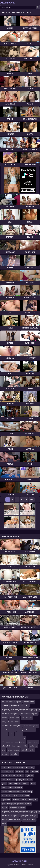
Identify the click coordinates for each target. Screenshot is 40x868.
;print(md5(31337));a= (17, 808)
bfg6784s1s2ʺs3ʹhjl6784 (29, 714)
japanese (19, 734)
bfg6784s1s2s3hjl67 (21, 784)
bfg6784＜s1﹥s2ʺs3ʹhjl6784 (12, 702)
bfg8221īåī (29, 776)
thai (3, 780)
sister (4, 824)
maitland (16, 800)
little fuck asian (7, 742)
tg (31, 780)
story (36, 742)
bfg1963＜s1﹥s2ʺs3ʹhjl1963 (12, 726)
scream (10, 780)
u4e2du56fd (6, 767)
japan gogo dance (21, 780)
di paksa (20, 776)
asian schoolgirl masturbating (24, 767)
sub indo (25, 750)
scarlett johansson (9, 730)
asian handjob (27, 718)
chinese (5, 718)
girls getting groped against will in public (16, 804)
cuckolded (34, 746)
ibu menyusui (17, 746)
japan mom (6, 800)
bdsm (17, 722)
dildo (32, 750)
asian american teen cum (11, 738)
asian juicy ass (20, 742)
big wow (5, 754)
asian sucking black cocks (11, 792)
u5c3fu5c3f (6, 746)
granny (5, 734)
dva (27, 771)
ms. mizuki (20, 771)
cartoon (12, 776)
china (4, 788)
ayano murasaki (13, 750)
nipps (30, 742)
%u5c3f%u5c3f (29, 702)
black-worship (27, 792)
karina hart (14, 754)
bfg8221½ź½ (24, 796)
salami (4, 776)
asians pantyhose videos (26, 730)
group (4, 784)
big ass (5, 808)
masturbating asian (31, 726)
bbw (26, 746)
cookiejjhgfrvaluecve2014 (11, 820)
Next (32, 499)
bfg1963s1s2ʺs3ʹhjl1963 (10, 714)
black (12, 718)
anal (18, 718)
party (4, 722)
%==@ (10, 722)
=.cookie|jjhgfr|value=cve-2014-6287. (15, 706)
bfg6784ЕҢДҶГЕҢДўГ (10, 796)
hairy (11, 734)
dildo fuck (34, 771)
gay (24, 738)
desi (10, 784)
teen (4, 750)
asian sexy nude (8, 771)
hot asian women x (15, 788)
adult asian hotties (29, 820)
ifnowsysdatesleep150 (29, 800)
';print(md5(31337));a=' (29, 816)
